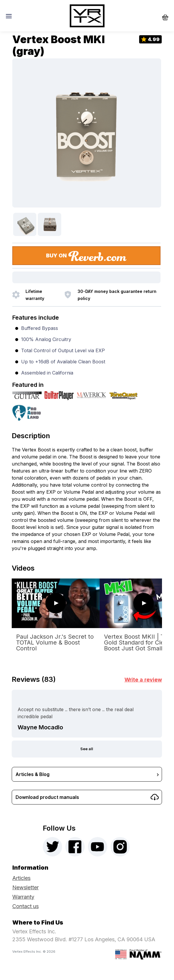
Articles (21, 878)
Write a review (143, 680)
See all (87, 749)
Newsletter (25, 887)
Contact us (25, 906)
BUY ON (87, 256)
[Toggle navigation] (10, 16)
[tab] (87, 434)
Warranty (23, 897)
